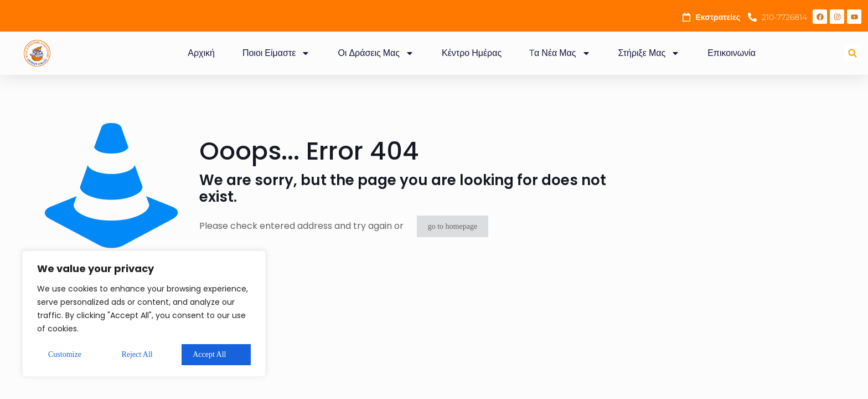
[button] (853, 53)
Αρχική (201, 53)
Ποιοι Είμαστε (276, 53)
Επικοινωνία (732, 53)
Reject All (137, 354)
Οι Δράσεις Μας (376, 53)
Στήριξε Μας (649, 53)
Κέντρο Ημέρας (472, 53)
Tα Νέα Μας (560, 53)
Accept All (209, 354)
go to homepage (453, 226)
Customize (65, 354)
